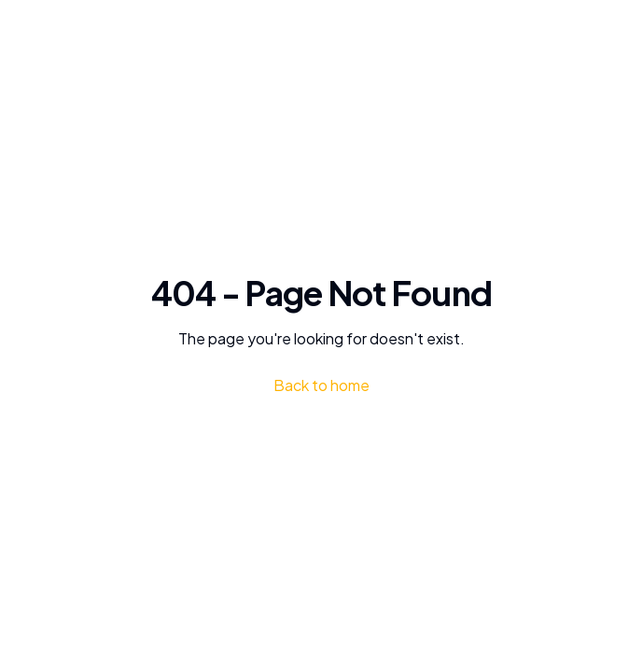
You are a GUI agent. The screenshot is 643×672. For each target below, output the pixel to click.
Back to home (321, 385)
